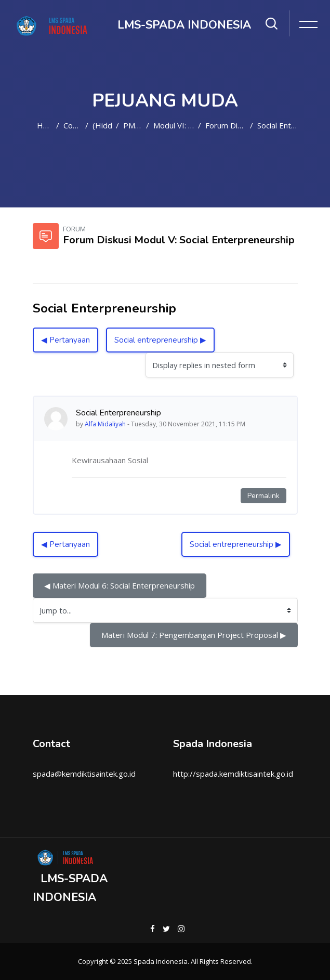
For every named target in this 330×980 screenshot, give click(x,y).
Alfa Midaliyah (105, 424)
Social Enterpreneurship (278, 125)
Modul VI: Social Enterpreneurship (174, 125)
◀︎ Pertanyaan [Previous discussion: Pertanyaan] (65, 340)
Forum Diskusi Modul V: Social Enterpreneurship (226, 125)
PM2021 (133, 125)
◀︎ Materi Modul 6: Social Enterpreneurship (120, 585)
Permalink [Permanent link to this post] (263, 496)
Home (44, 125)
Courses (72, 125)
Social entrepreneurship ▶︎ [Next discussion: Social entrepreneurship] (160, 340)
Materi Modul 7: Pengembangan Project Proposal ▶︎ (194, 635)
